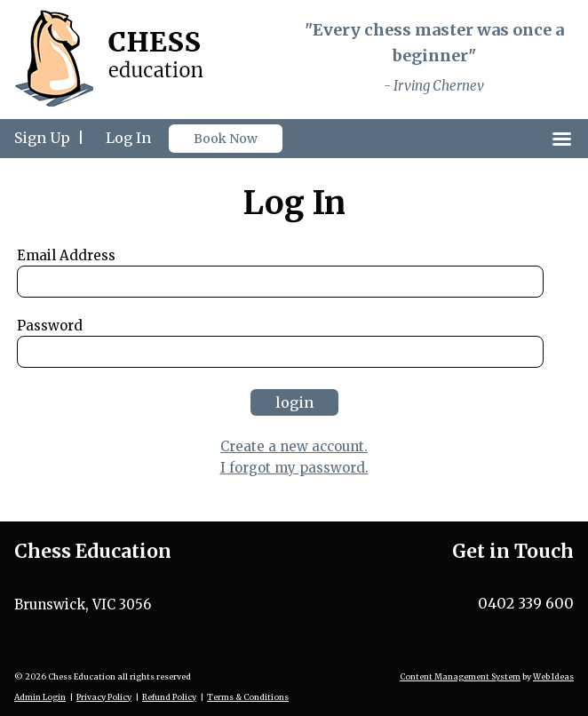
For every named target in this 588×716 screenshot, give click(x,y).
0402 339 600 (526, 603)
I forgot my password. (294, 468)
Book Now (226, 139)
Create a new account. (294, 446)
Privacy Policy (104, 697)
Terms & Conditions (248, 697)
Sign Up (42, 138)
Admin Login (40, 697)
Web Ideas (553, 676)
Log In (128, 138)
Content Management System (460, 676)
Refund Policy (169, 697)
